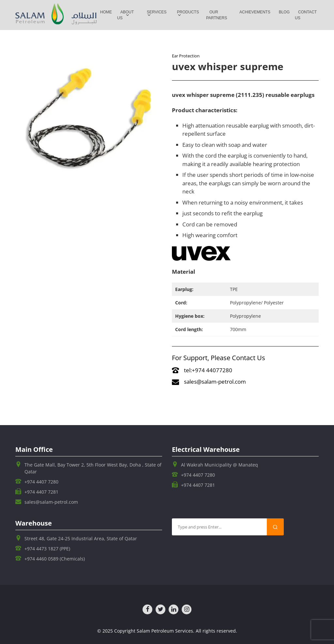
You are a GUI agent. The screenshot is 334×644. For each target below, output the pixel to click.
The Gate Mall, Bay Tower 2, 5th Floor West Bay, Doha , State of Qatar (93, 468)
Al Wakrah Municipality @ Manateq (220, 465)
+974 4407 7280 (41, 482)
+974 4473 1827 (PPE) (47, 549)
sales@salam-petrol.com (209, 382)
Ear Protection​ (186, 56)
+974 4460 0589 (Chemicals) (55, 559)
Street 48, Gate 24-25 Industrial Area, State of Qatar (81, 538)
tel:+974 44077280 (202, 370)
